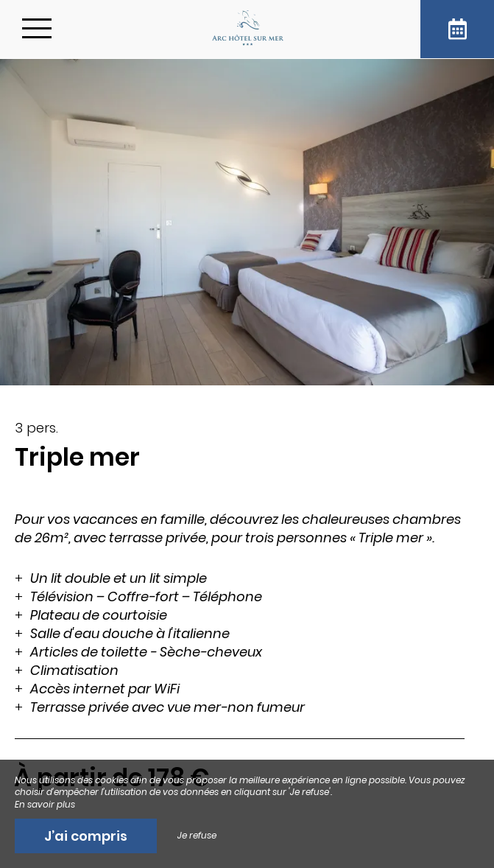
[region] (247, 627)
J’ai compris (86, 836)
